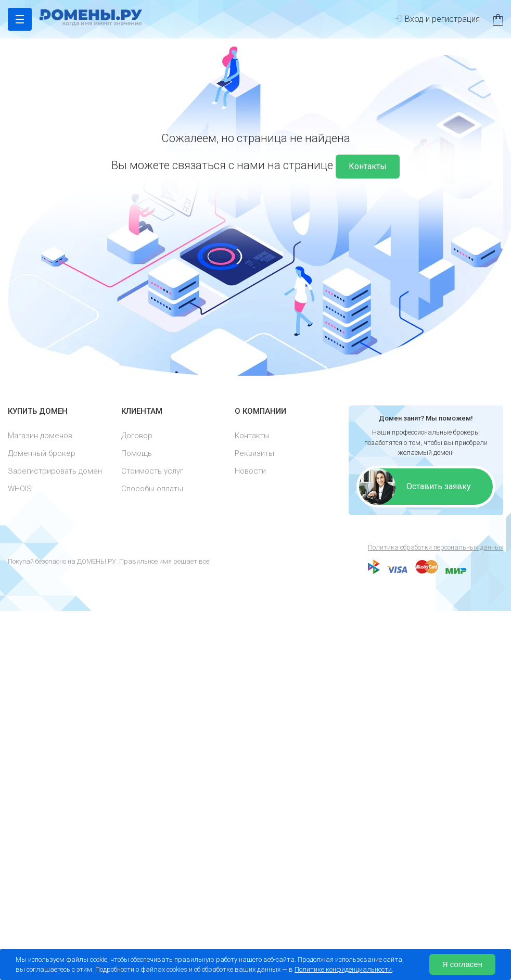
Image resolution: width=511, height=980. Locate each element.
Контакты (368, 166)
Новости (250, 471)
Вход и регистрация (437, 19)
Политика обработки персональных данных (436, 547)
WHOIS (20, 489)
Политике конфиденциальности (343, 969)
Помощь (137, 453)
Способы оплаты (152, 489)
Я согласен (462, 964)
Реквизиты (254, 453)
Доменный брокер (42, 453)
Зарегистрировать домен (55, 471)
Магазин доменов (40, 436)
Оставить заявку (439, 486)
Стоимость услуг (152, 471)
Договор (137, 436)
